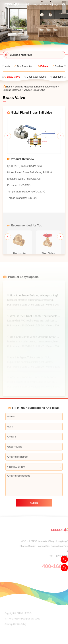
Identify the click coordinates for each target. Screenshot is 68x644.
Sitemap (9, 631)
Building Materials (12, 90)
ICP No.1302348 (13, 625)
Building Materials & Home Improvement (36, 87)
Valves (27, 90)
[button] (8, 136)
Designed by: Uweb (31, 625)
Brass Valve (39, 90)
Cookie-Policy (20, 631)
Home (9, 87)
